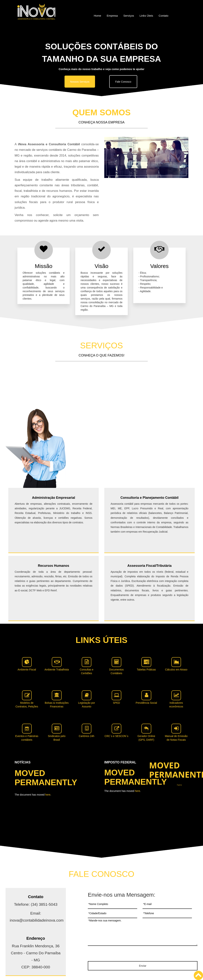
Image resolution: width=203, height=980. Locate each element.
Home (97, 16)
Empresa (112, 16)
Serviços (129, 16)
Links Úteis (146, 16)
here (48, 795)
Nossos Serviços (80, 82)
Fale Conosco (123, 82)
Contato (164, 16)
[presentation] (143, 954)
